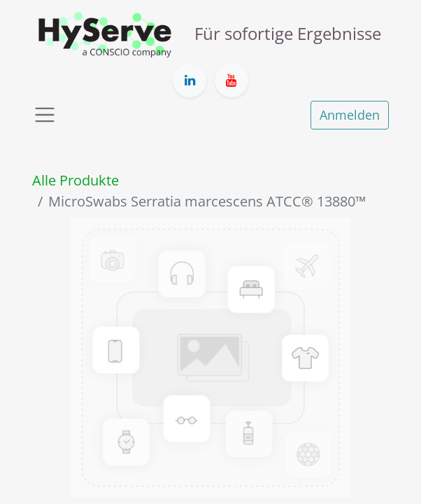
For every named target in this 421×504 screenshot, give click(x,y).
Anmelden (350, 115)
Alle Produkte (76, 180)
